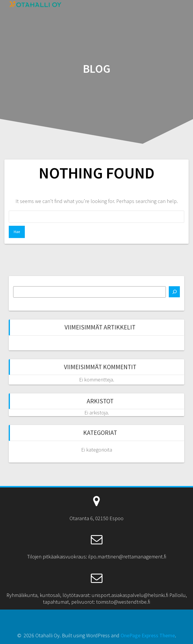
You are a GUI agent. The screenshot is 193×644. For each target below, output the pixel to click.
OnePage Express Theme (148, 635)
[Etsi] (174, 292)
